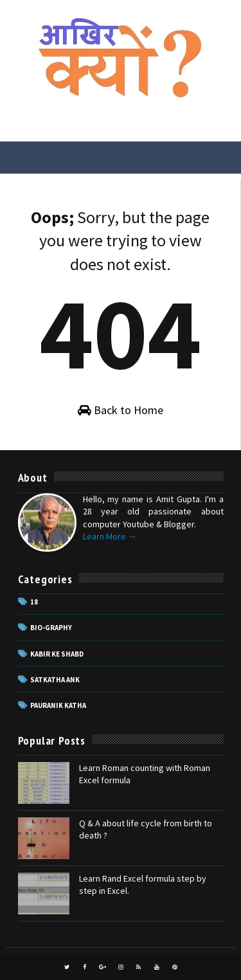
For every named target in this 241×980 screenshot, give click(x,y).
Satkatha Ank (55, 680)
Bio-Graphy (51, 628)
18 (34, 602)
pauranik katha (58, 705)
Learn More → (110, 536)
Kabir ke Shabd (57, 654)
